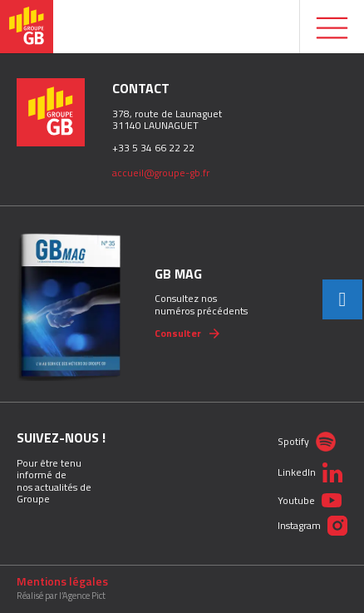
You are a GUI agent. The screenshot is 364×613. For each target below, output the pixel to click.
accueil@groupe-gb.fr (161, 173)
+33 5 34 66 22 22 (153, 148)
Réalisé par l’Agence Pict (61, 596)
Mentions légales (62, 581)
